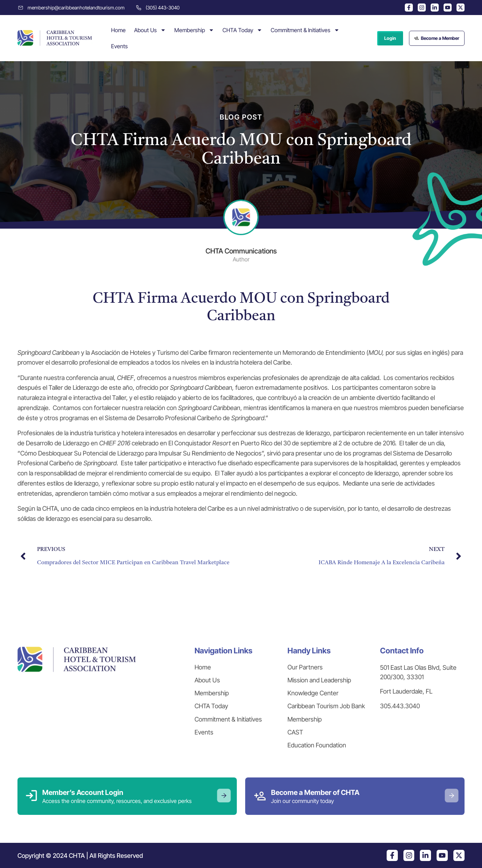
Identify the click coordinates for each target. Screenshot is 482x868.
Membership (194, 30)
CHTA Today (242, 30)
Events (119, 46)
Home (118, 30)
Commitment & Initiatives (305, 30)
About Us (150, 30)
